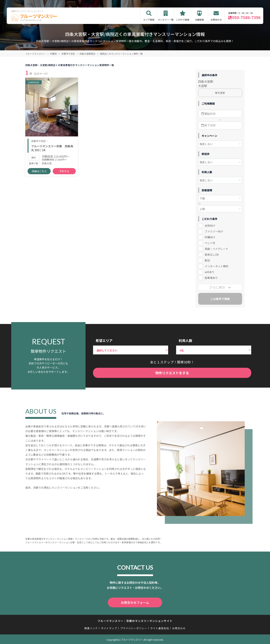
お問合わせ (216, 20)
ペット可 (210, 243)
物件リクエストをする (172, 373)
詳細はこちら (39, 172)
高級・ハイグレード (216, 249)
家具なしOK (212, 255)
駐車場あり (211, 278)
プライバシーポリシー (134, 627)
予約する (64, 172)
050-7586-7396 (246, 17)
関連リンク (91, 627)
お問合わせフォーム (135, 602)
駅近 (207, 260)
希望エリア (104, 340)
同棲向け (210, 237)
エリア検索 (149, 20)
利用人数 (185, 340)
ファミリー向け (214, 231)
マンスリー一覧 (166, 20)
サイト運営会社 (160, 627)
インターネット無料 (217, 266)
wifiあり (210, 272)
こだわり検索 (183, 20)
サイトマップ (109, 627)
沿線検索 (199, 20)
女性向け (210, 226)
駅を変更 (220, 93)
